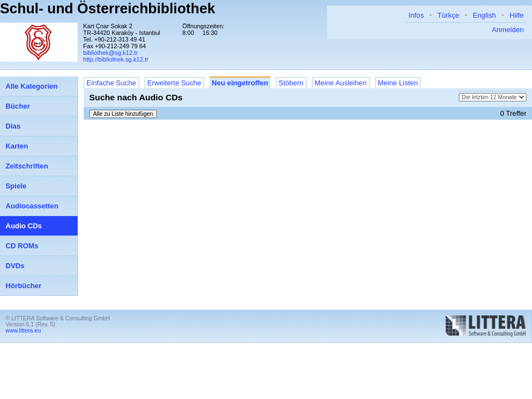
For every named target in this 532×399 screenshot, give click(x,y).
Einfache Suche (111, 83)
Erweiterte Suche (174, 83)
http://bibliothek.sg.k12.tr (116, 59)
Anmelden (508, 30)
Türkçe (448, 15)
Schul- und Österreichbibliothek (108, 8)
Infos (416, 15)
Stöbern (291, 83)
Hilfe (516, 15)
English (484, 15)
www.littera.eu (23, 331)
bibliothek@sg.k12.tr (111, 53)
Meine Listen (398, 83)
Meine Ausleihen (341, 83)
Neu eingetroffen (240, 83)
